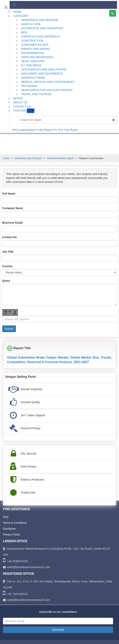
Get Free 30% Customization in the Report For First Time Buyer (42, 130)
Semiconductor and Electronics (47, 90)
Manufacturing (33, 78)
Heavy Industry (33, 61)
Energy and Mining (35, 49)
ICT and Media (31, 65)
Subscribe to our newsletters (58, 612)
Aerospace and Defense (40, 20)
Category (21, 16)
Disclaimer (9, 529)
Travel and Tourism (36, 94)
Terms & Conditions (15, 523)
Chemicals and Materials (40, 36)
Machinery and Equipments (42, 74)
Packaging (29, 86)
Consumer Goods (35, 45)
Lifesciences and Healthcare (44, 69)
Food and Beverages (37, 57)
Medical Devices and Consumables (48, 82)
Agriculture (31, 24)
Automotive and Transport (42, 28)
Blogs (18, 98)
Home (17, 12)
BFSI (24, 32)
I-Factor (24, 111)
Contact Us (22, 107)
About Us (20, 102)
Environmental (33, 53)
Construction (32, 41)
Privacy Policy (12, 535)
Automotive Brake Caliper (60, 158)
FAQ (6, 517)
